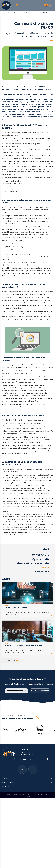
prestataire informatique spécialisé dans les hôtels (29, 432)
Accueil (5, 13)
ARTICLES (9, 661)
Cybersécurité (41, 560)
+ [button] (51, 616)
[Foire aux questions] (33, 762)
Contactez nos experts (16, 692)
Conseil (21, 13)
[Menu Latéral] (17, 5)
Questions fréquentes (40, 692)
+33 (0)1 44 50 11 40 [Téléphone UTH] (25, 751)
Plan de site (7, 783)
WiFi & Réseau (41, 556)
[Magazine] (22, 762)
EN (50, 5)
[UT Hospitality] (6, 5)
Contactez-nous (8, 775)
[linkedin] (48, 752)
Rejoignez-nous (8, 779)
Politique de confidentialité (36, 786)
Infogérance (42, 572)
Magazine (13, 13)
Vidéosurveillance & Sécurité (32, 564)
